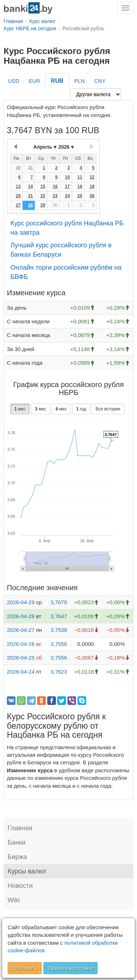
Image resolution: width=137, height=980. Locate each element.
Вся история (108, 409)
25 (79, 196)
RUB (57, 81)
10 (67, 177)
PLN (79, 81)
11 (79, 177)
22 (43, 196)
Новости (20, 886)
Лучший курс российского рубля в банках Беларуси (61, 250)
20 (18, 196)
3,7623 (59, 672)
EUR (35, 81)
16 (55, 186)
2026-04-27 (21, 630)
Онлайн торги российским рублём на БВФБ (66, 272)
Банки (17, 842)
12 (92, 177)
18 (79, 186)
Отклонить (25, 968)
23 (55, 196)
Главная (20, 828)
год (81, 409)
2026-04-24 (21, 672)
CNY (100, 81)
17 (67, 186)
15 (43, 186)
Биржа (17, 857)
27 (18, 205)
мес (20, 409)
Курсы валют (27, 871)
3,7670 (59, 602)
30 (18, 168)
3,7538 (59, 630)
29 (43, 205)
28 (30, 205)
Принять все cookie (70, 968)
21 (30, 196)
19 (92, 186)
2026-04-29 (21, 602)
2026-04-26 (21, 644)
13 (18, 186)
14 (30, 186)
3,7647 (59, 616)
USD (14, 81)
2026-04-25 (21, 658)
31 (30, 168)
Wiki (14, 900)
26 (92, 196)
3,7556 (59, 644)
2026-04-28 (21, 616)
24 (67, 196)
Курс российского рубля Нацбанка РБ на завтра (67, 228)
